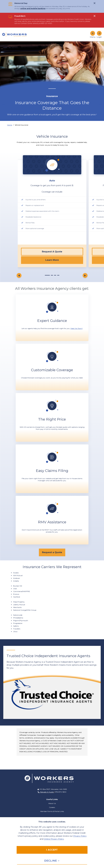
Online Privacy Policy (54, 839)
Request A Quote (52, 252)
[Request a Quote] (52, 552)
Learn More (52, 260)
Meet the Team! (77, 328)
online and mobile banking (33, 8)
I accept (52, 850)
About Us (52, 803)
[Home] (16, 34)
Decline (52, 861)
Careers (52, 807)
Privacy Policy (80, 836)
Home (10, 125)
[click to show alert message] (95, 3)
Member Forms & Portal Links (52, 811)
